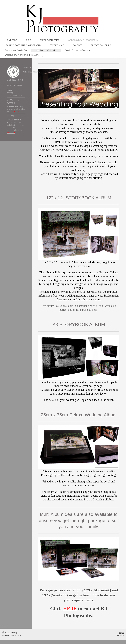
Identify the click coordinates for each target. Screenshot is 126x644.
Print (6, 633)
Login (122, 633)
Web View (120, 635)
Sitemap (14, 633)
